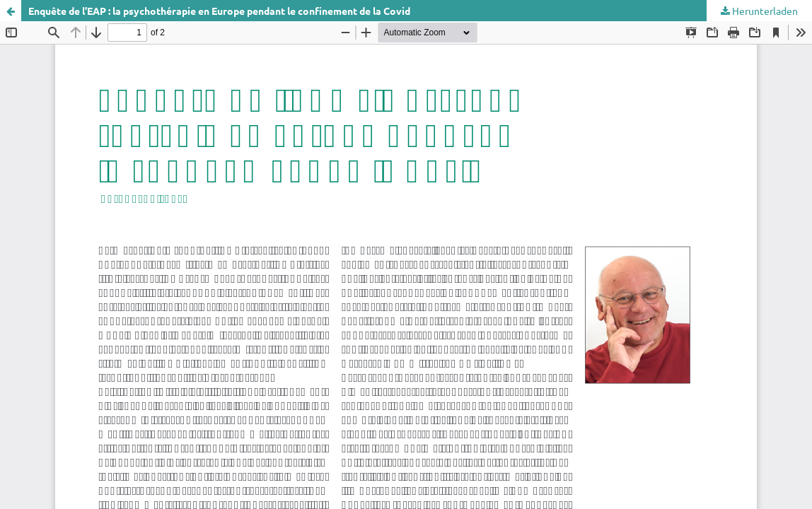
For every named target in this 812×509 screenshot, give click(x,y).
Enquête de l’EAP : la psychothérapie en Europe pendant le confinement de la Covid (219, 11)
